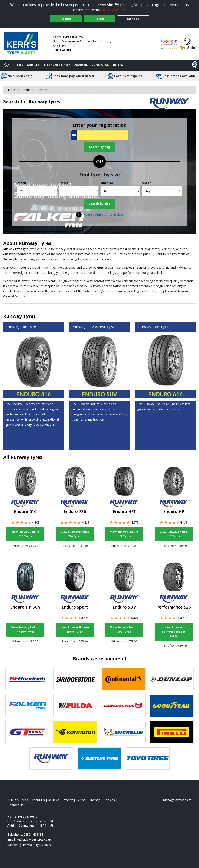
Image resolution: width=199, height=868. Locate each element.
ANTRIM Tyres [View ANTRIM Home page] (18, 800)
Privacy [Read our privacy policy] (68, 800)
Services (33, 65)
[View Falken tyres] (27, 706)
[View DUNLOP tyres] (172, 679)
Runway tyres (13, 249)
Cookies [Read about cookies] (109, 800)
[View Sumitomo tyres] (99, 759)
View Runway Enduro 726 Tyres (75, 534)
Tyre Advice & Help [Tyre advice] (57, 65)
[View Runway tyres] (51, 759)
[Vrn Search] (100, 135)
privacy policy (113, 10)
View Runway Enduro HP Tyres (174, 534)
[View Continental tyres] (124, 679)
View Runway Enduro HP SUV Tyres (25, 630)
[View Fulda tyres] (75, 706)
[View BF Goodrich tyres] (27, 679)
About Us (81, 65)
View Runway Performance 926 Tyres (174, 632)
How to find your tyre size (103, 215)
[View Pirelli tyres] (172, 732)
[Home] (6, 65)
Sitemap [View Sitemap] (94, 800)
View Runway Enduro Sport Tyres (75, 630)
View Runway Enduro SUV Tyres (124, 630)
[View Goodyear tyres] (172, 706)
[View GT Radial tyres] (27, 732)
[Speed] (162, 191)
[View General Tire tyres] (124, 706)
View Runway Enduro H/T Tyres (124, 534)
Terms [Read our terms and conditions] (81, 800)
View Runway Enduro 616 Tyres (25, 534)
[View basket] (194, 65)
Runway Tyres (35, 243)
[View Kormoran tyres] (75, 732)
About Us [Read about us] (38, 800)
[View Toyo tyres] (148, 759)
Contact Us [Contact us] (100, 65)
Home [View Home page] (11, 90)
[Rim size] (120, 191)
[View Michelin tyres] (124, 732)
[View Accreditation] (188, 43)
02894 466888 (62, 50)
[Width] (37, 191)
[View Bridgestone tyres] (75, 679)
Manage (133, 19)
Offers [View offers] (118, 65)
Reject (99, 19)
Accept (66, 19)
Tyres (19, 65)
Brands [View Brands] (25, 90)
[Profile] (79, 191)
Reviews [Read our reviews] (54, 800)
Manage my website (177, 800)
